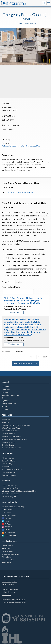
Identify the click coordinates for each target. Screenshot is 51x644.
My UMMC (5, 401)
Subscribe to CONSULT (10, 516)
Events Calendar (7, 510)
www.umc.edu (6, 595)
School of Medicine (8, 442)
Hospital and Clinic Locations (12, 470)
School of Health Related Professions (15, 440)
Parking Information (9, 404)
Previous (31, 357)
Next (45, 357)
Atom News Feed (9, 536)
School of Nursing (8, 445)
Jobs (4, 398)
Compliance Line (8, 546)
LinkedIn (6, 530)
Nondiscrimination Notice (11, 554)
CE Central (5, 387)
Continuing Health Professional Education (16, 425)
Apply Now (6, 422)
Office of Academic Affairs (11, 428)
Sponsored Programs (9, 497)
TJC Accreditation (8, 560)
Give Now (5, 392)
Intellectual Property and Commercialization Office (19, 491)
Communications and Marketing (13, 507)
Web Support (6, 563)
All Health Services (8, 458)
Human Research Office (10, 488)
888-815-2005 (22, 602)
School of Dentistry (8, 434)
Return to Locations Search (26, 24)
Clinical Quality (7, 464)
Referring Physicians (9, 475)
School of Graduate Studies (11, 437)
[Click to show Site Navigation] (48, 3)
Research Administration (10, 494)
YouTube (6, 524)
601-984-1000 (20, 600)
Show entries (12, 282)
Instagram (7, 527)
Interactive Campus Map (10, 395)
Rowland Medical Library (10, 431)
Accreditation (6, 420)
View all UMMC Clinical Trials (25, 363)
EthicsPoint (6, 549)
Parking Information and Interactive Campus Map (21, 146)
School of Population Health (11, 448)
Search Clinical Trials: (18, 290)
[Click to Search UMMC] (44, 3)
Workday (5, 409)
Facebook (7, 518)
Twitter (6, 521)
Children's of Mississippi (10, 461)
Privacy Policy (7, 557)
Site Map (5, 407)
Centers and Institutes (9, 485)
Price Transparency (8, 472)
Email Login (6, 390)
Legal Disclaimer (7, 552)
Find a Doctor (6, 467)
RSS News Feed (9, 533)
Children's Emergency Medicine (19, 192)
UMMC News (6, 513)
